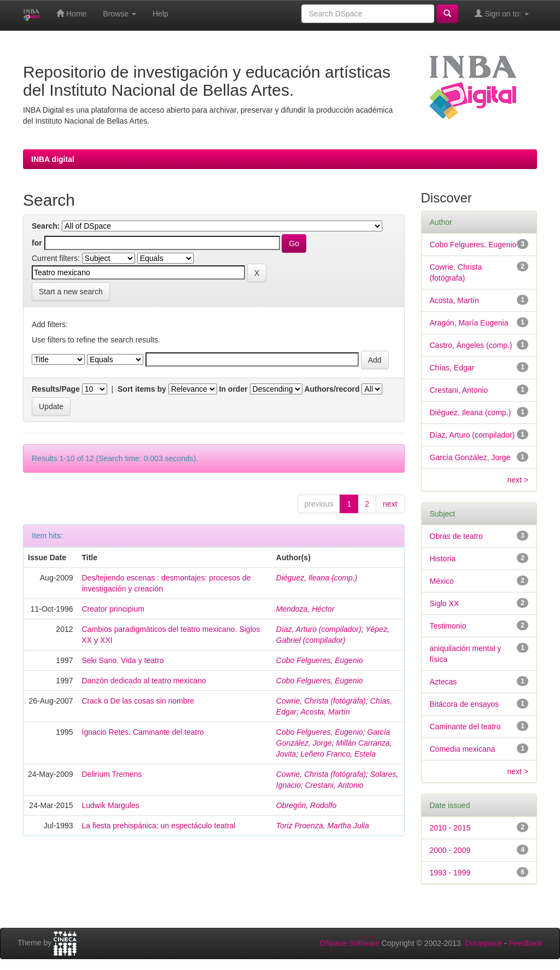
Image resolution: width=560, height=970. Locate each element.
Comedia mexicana (463, 749)
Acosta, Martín (325, 712)
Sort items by (142, 389)
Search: (46, 226)
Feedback (526, 943)
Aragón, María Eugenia (469, 323)
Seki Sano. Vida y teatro (123, 660)
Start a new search (71, 292)
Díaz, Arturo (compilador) (319, 629)
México (442, 581)
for (37, 243)
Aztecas (444, 682)
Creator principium (113, 609)
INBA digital (53, 159)
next (390, 504)
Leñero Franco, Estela (338, 754)
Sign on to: (502, 13)
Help (161, 14)
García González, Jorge (470, 457)
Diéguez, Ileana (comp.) (317, 578)
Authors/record (332, 389)
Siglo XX (445, 603)
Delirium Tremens (112, 774)
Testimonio (448, 626)
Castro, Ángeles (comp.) (471, 345)
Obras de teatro (456, 536)
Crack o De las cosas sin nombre (138, 701)
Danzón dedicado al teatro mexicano (144, 681)
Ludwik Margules (111, 805)
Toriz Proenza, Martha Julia (323, 826)
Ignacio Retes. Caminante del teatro (143, 732)
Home (71, 13)
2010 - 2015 (450, 828)
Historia (443, 559)
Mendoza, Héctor (305, 609)
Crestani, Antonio (334, 785)
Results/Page (56, 389)
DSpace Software (350, 943)
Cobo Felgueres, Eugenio (320, 660)
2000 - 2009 (450, 850)
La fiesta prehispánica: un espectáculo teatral (159, 826)
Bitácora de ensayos (465, 704)
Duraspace (483, 943)
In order (234, 389)
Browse (119, 14)
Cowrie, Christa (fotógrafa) (321, 701)
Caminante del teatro (465, 727)
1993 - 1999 (450, 873)
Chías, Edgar (452, 368)
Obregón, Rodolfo (307, 805)
